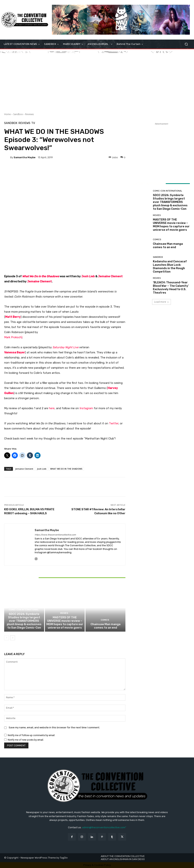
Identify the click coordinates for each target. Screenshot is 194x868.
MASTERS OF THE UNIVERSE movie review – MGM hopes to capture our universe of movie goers (65, 623)
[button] (186, 44)
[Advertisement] (97, 79)
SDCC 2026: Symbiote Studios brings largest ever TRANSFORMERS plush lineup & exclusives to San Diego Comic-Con (24, 621)
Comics (105, 620)
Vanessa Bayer (15, 352)
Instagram (86, 408)
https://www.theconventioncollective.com (55, 535)
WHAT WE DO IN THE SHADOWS (66, 469)
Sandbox (18, 114)
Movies (64, 613)
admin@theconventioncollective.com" (104, 827)
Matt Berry (13, 317)
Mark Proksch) (13, 337)
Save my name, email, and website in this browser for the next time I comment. (54, 727)
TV (33, 123)
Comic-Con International (24, 610)
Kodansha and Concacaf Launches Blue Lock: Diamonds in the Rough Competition (170, 266)
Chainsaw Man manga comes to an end (106, 626)
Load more (162, 302)
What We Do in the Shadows (41, 276)
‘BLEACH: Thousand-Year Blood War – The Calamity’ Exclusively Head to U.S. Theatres (171, 288)
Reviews (29, 114)
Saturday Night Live (65, 347)
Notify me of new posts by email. (26, 740)
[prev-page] (7, 638)
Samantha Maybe (25, 157)
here (52, 408)
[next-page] (13, 638)
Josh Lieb (42, 469)
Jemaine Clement (39, 281)
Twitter (114, 423)
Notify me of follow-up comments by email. (31, 735)
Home (7, 114)
